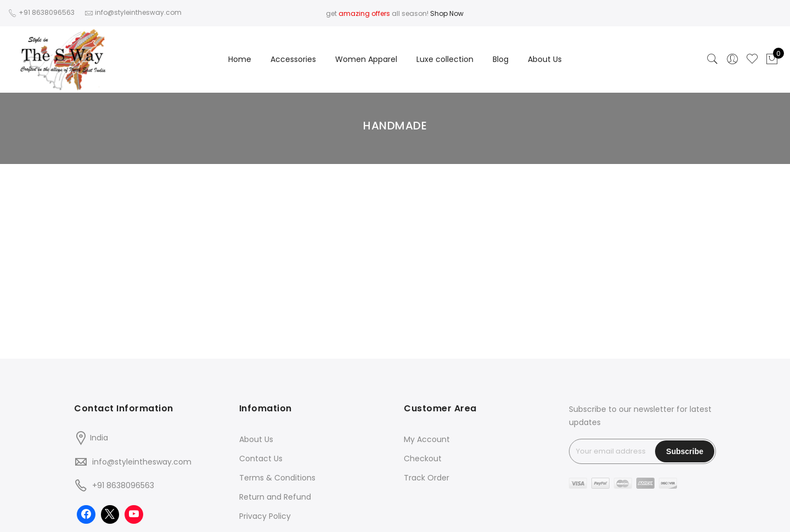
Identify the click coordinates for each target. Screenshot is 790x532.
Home (240, 59)
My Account (427, 439)
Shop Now (447, 13)
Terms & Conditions (277, 478)
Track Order (427, 478)
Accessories (293, 59)
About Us (545, 59)
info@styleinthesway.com (142, 462)
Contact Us (261, 459)
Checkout (423, 459)
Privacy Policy (265, 516)
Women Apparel (366, 59)
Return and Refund (275, 497)
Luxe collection (445, 59)
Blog (501, 59)
